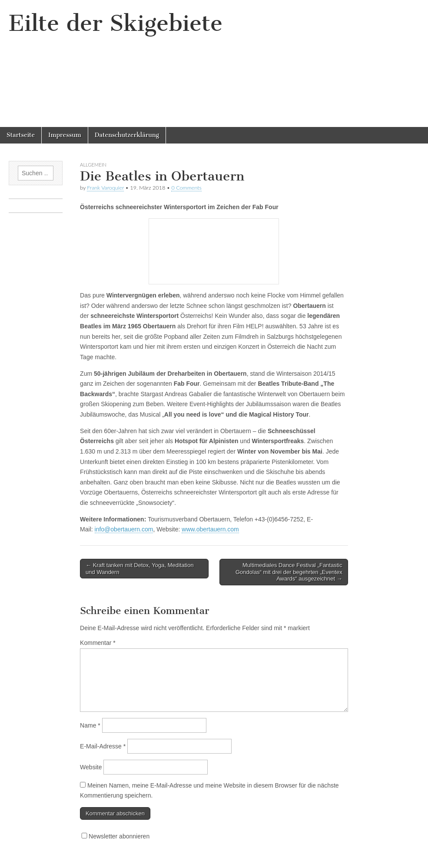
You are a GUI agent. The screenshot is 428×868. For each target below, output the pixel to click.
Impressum (65, 135)
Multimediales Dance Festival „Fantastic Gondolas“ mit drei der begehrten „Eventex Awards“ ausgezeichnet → (289, 572)
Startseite (21, 135)
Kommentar (98, 643)
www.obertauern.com (210, 529)
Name (90, 725)
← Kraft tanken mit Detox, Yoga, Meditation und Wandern (140, 569)
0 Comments (186, 188)
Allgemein (93, 165)
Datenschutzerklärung (127, 135)
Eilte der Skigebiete (116, 23)
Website (91, 767)
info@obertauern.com (124, 529)
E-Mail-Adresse (103, 746)
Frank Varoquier (105, 188)
